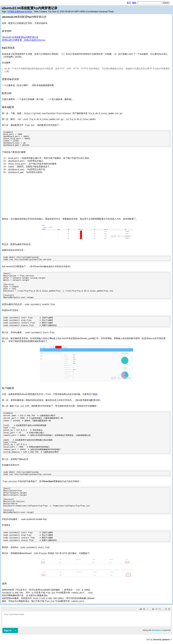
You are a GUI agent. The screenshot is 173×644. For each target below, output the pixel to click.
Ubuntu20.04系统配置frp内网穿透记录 (20, 37)
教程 (95, 394)
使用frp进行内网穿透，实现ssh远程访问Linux (24, 40)
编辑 (134, 3)
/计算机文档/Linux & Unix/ (20, 12)
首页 (129, 3)
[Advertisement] (86, 196)
